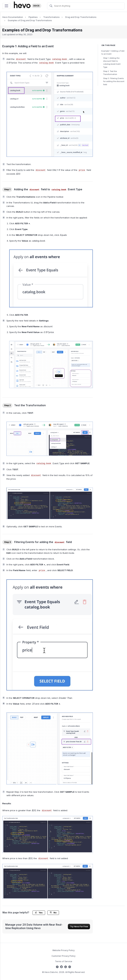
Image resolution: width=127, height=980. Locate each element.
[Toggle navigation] (6, 6)
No (53, 913)
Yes (39, 913)
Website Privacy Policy (63, 950)
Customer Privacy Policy (63, 956)
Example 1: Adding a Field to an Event (113, 52)
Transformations (51, 17)
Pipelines (33, 17)
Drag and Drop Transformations (81, 17)
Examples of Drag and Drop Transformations (30, 20)
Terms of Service (64, 961)
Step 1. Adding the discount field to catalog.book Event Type (112, 63)
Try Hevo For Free (79, 927)
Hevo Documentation (13, 17)
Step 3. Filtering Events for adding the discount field (114, 81)
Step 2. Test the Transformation (110, 73)
